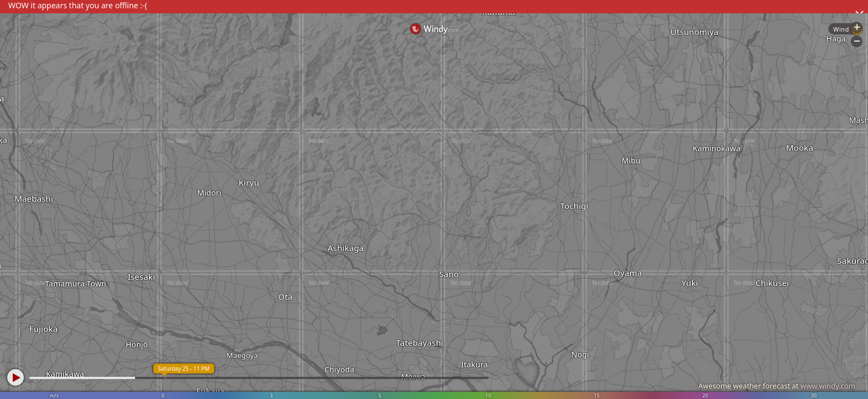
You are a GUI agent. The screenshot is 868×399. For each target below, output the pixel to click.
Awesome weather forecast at (777, 386)
